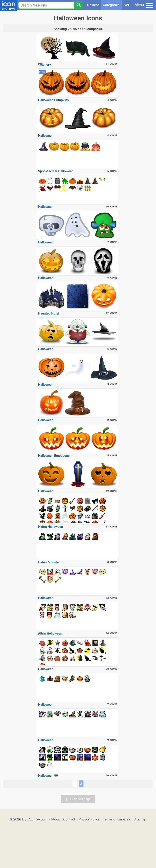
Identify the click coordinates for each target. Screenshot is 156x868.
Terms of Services (117, 819)
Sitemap (140, 819)
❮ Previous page (78, 799)
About (55, 819)
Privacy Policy (89, 819)
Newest (93, 5)
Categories (111, 5)
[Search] (78, 5)
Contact (69, 819)
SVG (127, 5)
